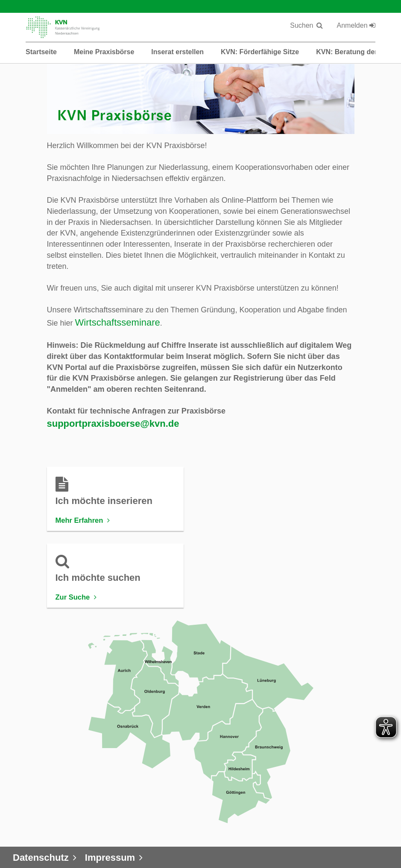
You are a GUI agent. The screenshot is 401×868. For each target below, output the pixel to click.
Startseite (41, 52)
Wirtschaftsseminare (118, 322)
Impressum (110, 858)
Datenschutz (41, 858)
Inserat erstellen (177, 52)
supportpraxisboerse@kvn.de (113, 424)
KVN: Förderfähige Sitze (260, 52)
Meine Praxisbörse (104, 52)
